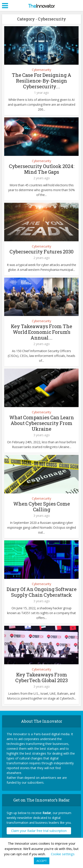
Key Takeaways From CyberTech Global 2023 (41, 677)
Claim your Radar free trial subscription (39, 831)
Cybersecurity (41, 70)
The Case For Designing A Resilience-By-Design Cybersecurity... (41, 81)
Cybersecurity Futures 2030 (41, 252)
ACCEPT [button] (42, 861)
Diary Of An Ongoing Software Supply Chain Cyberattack (42, 592)
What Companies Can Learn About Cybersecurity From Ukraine (42, 423)
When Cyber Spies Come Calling (42, 507)
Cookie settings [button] (63, 854)
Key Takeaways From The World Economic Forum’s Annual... (41, 332)
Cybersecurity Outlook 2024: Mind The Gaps (42, 169)
